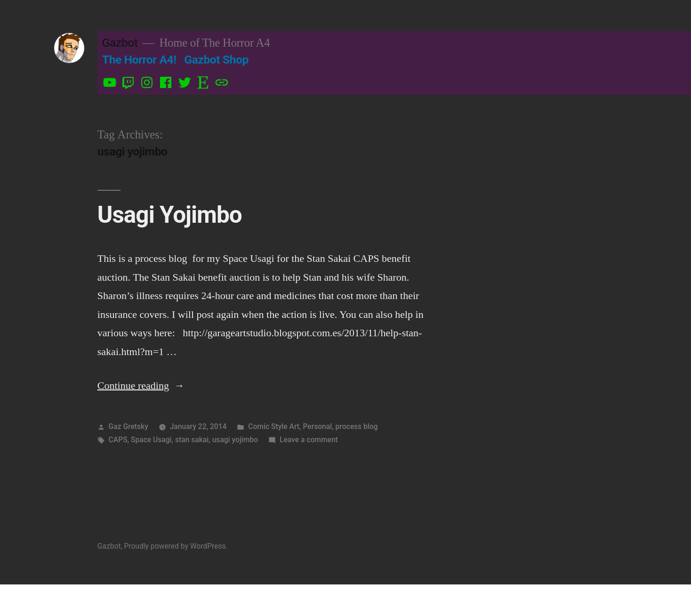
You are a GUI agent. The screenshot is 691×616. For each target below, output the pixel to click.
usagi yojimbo (235, 440)
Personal (317, 426)
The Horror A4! (139, 60)
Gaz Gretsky (129, 426)
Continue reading (141, 385)
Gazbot (120, 43)
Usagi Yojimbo (170, 215)
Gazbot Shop (216, 60)
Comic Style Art (274, 426)
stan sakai (192, 440)
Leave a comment (309, 440)
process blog (357, 426)
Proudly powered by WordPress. (176, 546)
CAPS (118, 440)
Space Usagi (151, 440)
